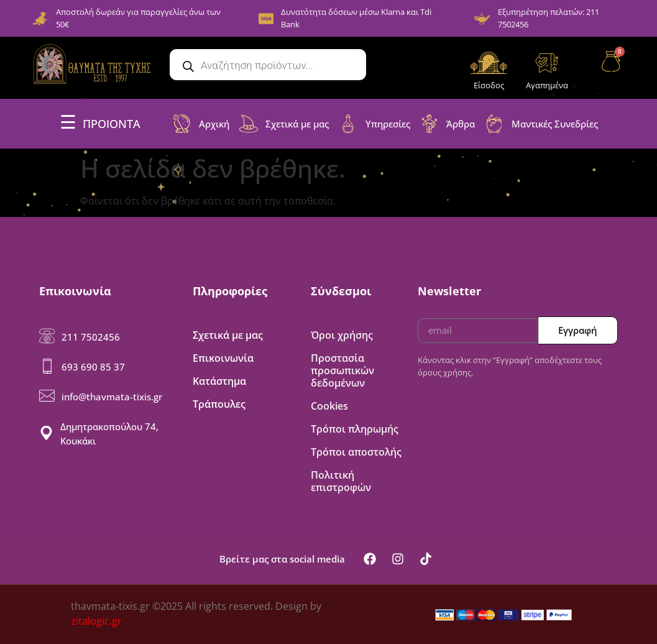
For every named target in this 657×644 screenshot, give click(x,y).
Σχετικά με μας (228, 335)
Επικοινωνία (223, 358)
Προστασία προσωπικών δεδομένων (342, 370)
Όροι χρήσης (342, 335)
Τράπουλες (219, 404)
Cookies (329, 406)
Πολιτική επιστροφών (341, 481)
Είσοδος (489, 85)
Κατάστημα (219, 381)
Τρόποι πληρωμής (355, 429)
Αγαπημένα (547, 85)
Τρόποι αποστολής (356, 452)
